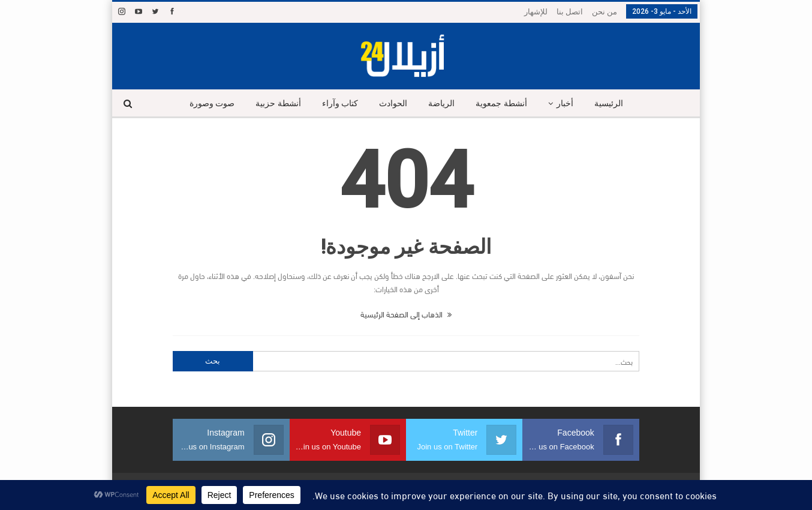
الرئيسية (609, 103)
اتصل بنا (570, 12)
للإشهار (536, 12)
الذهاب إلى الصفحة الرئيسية (406, 314)
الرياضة (441, 103)
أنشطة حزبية (278, 103)
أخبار (565, 103)
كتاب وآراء (340, 103)
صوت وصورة (212, 103)
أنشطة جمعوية (501, 103)
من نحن (605, 12)
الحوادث (393, 103)
